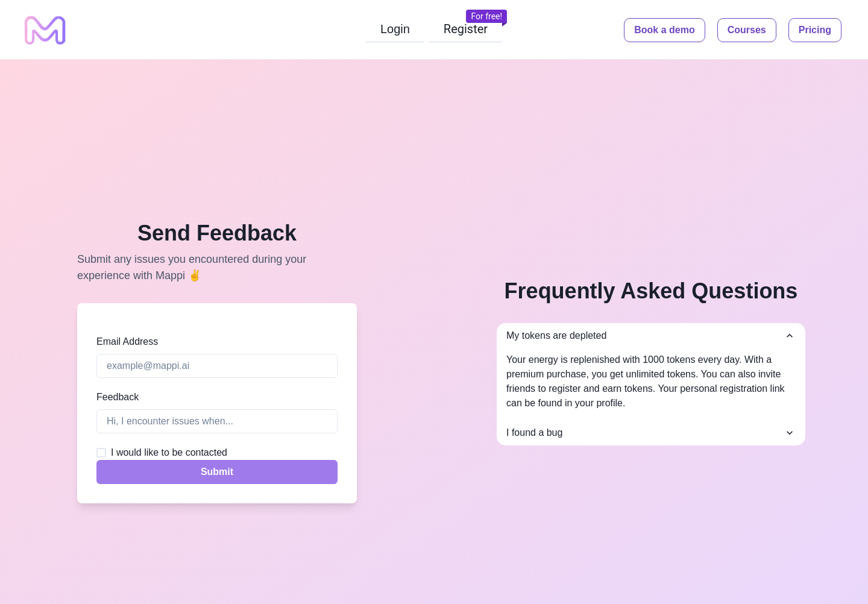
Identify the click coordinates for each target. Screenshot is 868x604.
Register (466, 29)
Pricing (815, 30)
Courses (747, 30)
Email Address (127, 341)
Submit (217, 472)
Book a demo (664, 30)
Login (395, 29)
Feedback (118, 397)
